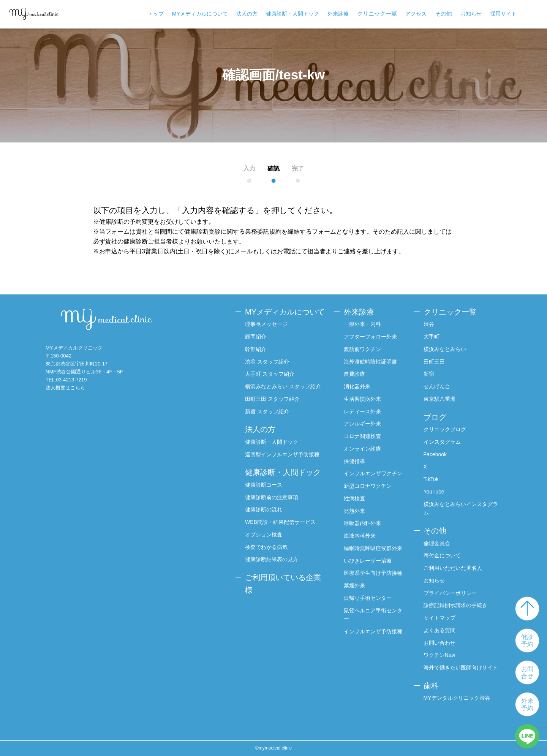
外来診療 (338, 14)
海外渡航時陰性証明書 (370, 362)
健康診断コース (264, 485)
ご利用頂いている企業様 (283, 584)
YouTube (434, 492)
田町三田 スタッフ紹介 (272, 399)
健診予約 (527, 641)
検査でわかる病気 (266, 547)
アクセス (416, 14)
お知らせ (471, 14)
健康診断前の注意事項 (272, 497)
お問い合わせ (439, 643)
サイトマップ (439, 618)
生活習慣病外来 (362, 399)
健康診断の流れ (264, 509)
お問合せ (527, 672)
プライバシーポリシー (450, 593)
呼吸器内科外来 (362, 523)
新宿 (429, 374)
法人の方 (247, 14)
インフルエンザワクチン (373, 473)
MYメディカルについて (200, 14)
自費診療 (354, 374)
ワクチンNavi (439, 655)
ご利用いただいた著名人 (453, 568)
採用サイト (503, 14)
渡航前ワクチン (362, 349)
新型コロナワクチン (368, 486)
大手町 (432, 337)
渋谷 (429, 324)
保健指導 (354, 461)
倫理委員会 (437, 543)
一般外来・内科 (362, 324)
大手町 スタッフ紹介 (270, 374)
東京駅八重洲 (439, 399)
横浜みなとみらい (445, 349)
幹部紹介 (256, 349)
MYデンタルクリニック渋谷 (457, 698)
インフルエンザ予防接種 (373, 631)
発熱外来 (354, 511)
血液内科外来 (360, 536)
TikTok (431, 479)
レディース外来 (362, 411)
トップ (156, 14)
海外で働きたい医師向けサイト (461, 667)
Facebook (435, 454)
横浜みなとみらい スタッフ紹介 (283, 386)
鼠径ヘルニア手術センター (373, 615)
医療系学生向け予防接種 (373, 573)
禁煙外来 (354, 585)
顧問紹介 (256, 337)
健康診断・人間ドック (292, 14)
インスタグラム (442, 442)
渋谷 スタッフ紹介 (267, 362)
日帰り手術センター (368, 598)
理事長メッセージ (266, 324)
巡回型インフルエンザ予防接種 (282, 454)
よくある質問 (439, 630)
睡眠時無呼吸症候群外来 (373, 548)
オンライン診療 (362, 449)
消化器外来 (357, 386)
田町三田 (434, 362)
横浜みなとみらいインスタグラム (461, 508)
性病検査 (354, 498)
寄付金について (442, 555)
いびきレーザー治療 (368, 561)
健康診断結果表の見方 (272, 559)
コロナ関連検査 (362, 436)
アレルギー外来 (362, 424)
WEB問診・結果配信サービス (280, 522)
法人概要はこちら (65, 388)
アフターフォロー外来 (370, 337)
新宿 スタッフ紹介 (267, 411)
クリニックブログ (445, 429)
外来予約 (527, 704)
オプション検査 (264, 535)
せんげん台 (437, 386)
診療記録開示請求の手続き (455, 605)
